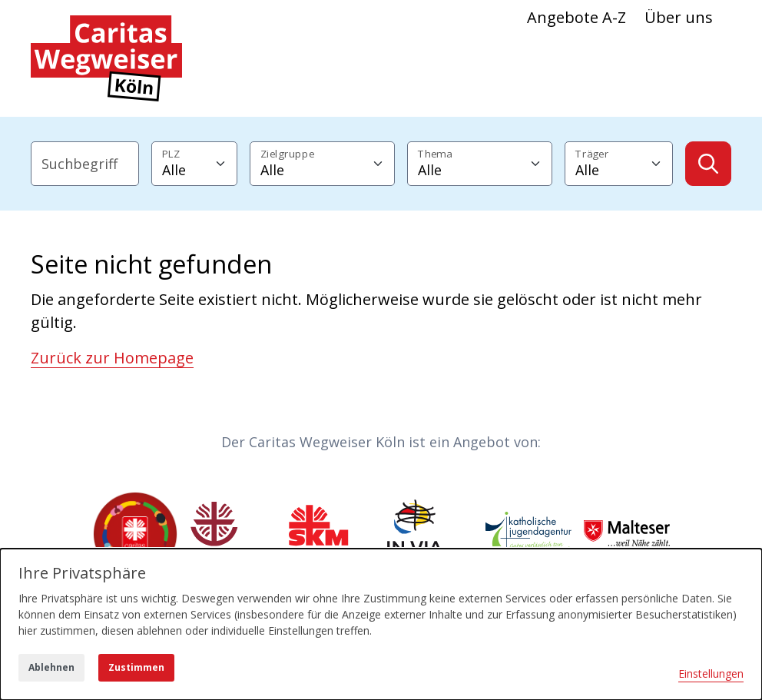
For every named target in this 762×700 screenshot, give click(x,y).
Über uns (679, 17)
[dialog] (381, 624)
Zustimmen (136, 667)
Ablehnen (51, 667)
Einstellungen (711, 673)
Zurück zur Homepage (112, 358)
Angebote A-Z (576, 17)
